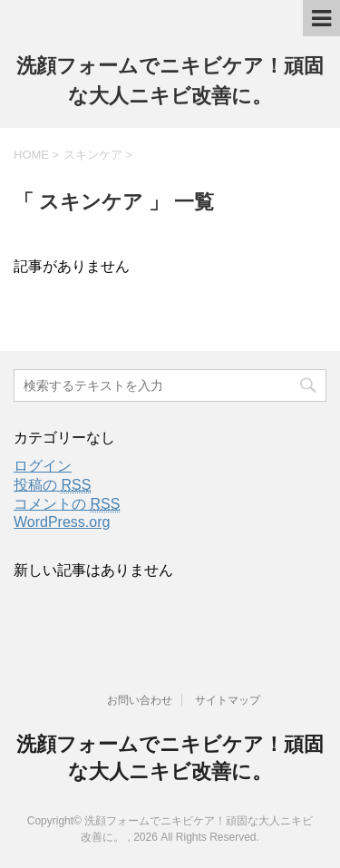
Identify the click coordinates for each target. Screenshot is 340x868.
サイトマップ (228, 700)
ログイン (43, 466)
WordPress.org (62, 522)
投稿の (52, 485)
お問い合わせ (140, 700)
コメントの (67, 504)
